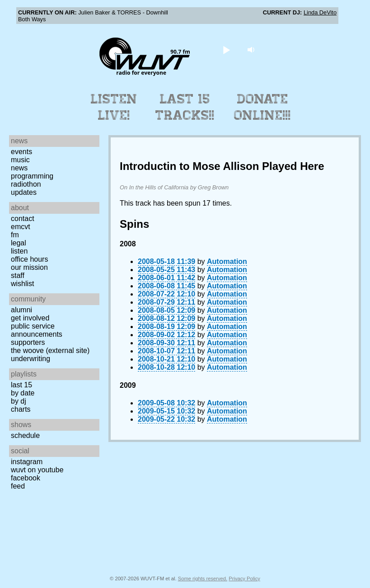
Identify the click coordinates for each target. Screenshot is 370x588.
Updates (24, 192)
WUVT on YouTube (37, 470)
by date (23, 393)
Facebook (26, 478)
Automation (227, 261)
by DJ (19, 401)
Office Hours (29, 259)
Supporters (28, 342)
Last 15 (21, 385)
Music (20, 160)
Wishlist (23, 284)
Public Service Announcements (37, 330)
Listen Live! (114, 107)
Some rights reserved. (203, 579)
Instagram (27, 462)
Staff (18, 275)
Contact (23, 219)
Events (21, 152)
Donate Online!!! (262, 107)
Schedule (25, 435)
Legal (19, 243)
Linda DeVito (320, 12)
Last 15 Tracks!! (185, 107)
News (19, 168)
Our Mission (29, 267)
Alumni (21, 310)
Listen (19, 251)
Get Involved (30, 318)
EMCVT (21, 227)
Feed (18, 486)
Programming (32, 176)
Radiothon (26, 184)
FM (15, 235)
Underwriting (30, 359)
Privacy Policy (244, 579)
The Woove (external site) (50, 350)
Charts (21, 409)
